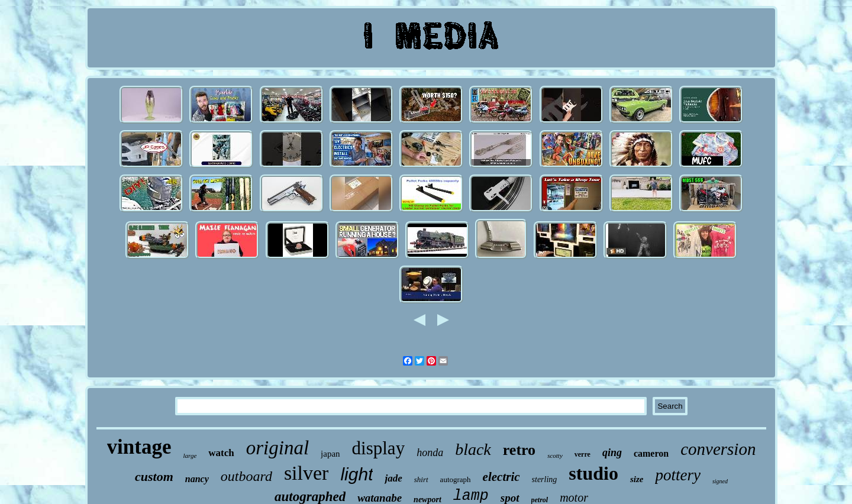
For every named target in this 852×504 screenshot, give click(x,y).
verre (582, 454)
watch (221, 453)
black (473, 449)
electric (501, 477)
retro (519, 450)
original (277, 448)
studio (593, 473)
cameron (651, 453)
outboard (246, 476)
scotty (555, 455)
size (637, 479)
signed (720, 481)
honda (430, 453)
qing (612, 453)
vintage (139, 447)
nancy (197, 479)
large (190, 455)
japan (330, 454)
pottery (677, 475)
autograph (456, 479)
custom (154, 476)
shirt (421, 479)
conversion (718, 449)
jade (393, 478)
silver (306, 473)
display (379, 448)
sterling (545, 479)
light (356, 474)
